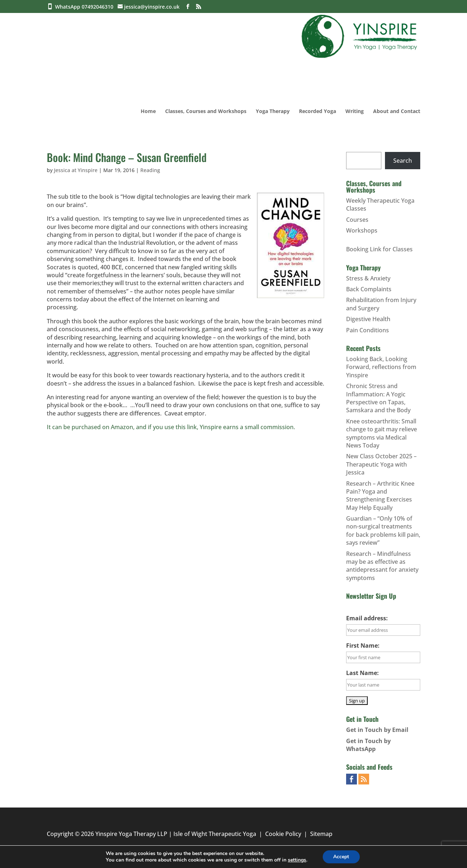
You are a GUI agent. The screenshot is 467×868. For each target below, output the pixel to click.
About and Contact (397, 112)
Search (403, 161)
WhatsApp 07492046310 (86, 7)
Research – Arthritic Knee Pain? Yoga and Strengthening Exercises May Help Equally (380, 496)
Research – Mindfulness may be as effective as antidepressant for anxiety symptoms (382, 566)
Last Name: (362, 673)
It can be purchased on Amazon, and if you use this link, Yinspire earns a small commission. (171, 427)
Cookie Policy (283, 834)
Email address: (367, 618)
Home (148, 112)
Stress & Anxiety (368, 278)
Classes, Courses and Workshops (206, 112)
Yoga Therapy (273, 112)
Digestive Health (368, 319)
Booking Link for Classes (379, 249)
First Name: (363, 646)
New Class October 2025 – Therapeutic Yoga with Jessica (381, 464)
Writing (355, 112)
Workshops (362, 230)
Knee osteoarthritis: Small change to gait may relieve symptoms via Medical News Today (382, 433)
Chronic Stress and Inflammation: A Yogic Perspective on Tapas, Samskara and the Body (378, 398)
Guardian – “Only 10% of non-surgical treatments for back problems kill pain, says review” (383, 530)
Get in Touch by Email (377, 730)
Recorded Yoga (318, 112)
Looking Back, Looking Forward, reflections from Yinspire (381, 367)
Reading (150, 170)
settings (297, 860)
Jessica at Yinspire (76, 170)
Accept (341, 857)
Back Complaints (369, 289)
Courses (357, 220)
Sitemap (321, 834)
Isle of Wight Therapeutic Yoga (215, 834)
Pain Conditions (368, 330)
